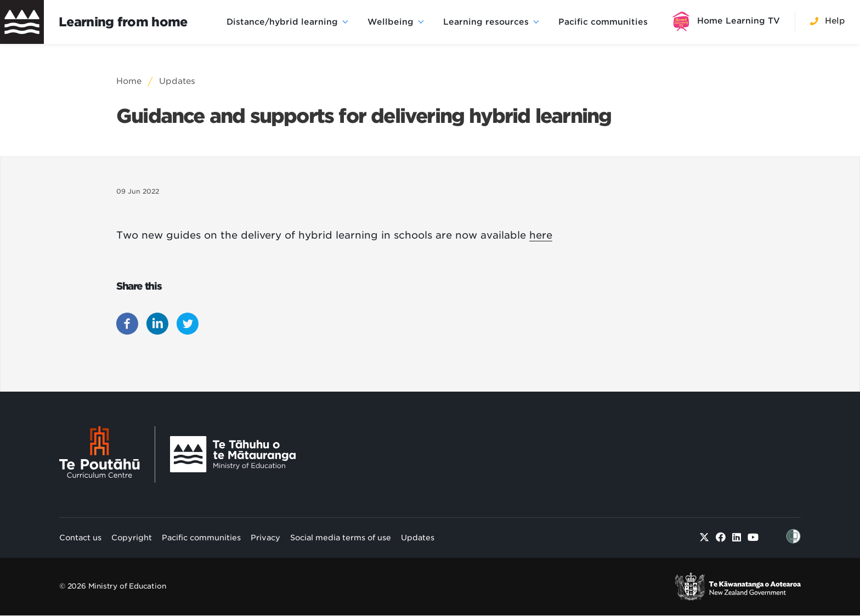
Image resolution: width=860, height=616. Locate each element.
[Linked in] (737, 537)
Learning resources (486, 22)
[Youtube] (753, 537)
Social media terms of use (341, 538)
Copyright (132, 538)
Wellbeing (391, 22)
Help (835, 21)
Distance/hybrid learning (282, 22)
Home (129, 81)
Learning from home (123, 22)
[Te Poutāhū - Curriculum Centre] (107, 454)
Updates (177, 81)
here (541, 235)
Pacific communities (603, 22)
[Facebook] (721, 537)
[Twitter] (705, 537)
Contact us (80, 538)
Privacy (265, 538)
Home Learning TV (739, 21)
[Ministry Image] (233, 454)
